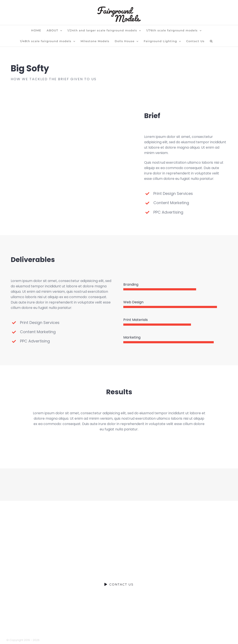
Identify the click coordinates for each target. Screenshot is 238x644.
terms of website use (133, 631)
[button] (211, 41)
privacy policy (99, 631)
